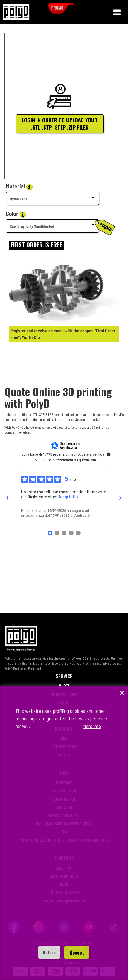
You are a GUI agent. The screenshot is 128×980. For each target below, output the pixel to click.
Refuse (49, 952)
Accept (77, 952)
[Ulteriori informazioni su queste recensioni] (108, 454)
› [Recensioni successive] (120, 497)
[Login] (36, 245)
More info (92, 726)
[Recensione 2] (57, 533)
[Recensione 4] (71, 533)
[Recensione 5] (78, 533)
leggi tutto (69, 497)
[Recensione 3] (64, 533)
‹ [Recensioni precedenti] (7, 497)
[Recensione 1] (50, 533)
